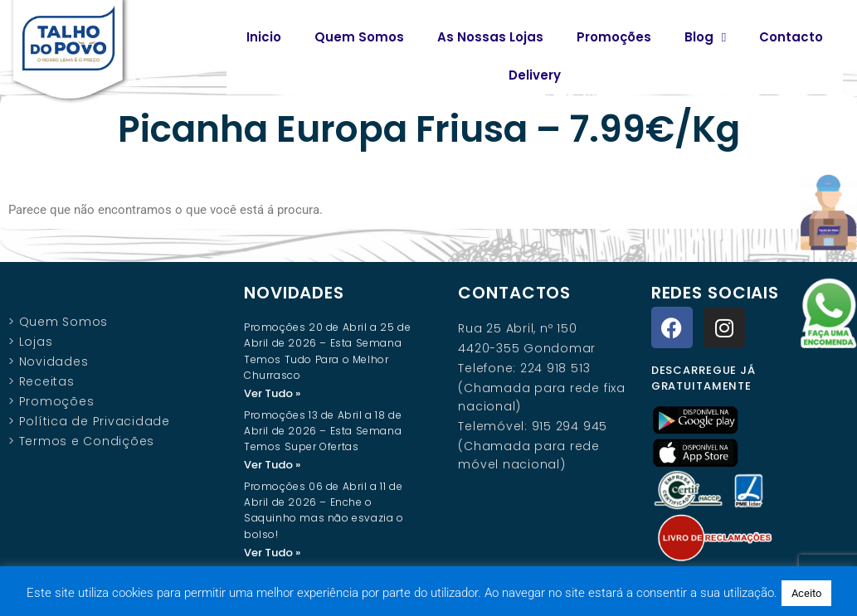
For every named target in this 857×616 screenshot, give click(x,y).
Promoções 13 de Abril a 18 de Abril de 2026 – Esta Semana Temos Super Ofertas (323, 431)
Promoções (614, 37)
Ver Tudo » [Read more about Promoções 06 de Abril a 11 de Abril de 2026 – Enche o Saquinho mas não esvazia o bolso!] (272, 553)
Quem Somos (359, 37)
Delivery (535, 75)
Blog (705, 38)
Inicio (264, 37)
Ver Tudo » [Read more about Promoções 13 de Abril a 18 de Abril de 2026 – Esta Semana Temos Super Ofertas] (272, 465)
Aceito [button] (806, 593)
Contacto (791, 37)
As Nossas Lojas (490, 37)
